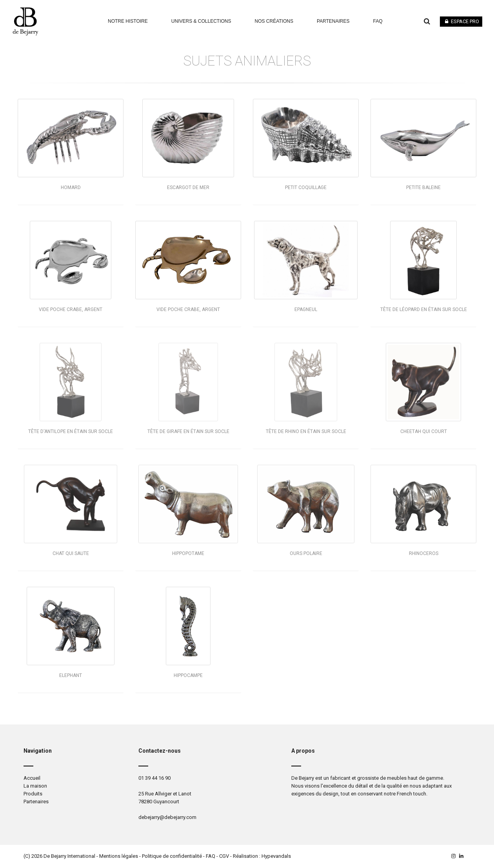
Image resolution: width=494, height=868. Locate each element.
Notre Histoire (128, 21)
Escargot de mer (188, 187)
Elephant (71, 675)
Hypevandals (276, 856)
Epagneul (306, 309)
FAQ (211, 856)
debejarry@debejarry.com (167, 817)
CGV (224, 856)
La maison (35, 786)
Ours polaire (306, 553)
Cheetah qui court (424, 431)
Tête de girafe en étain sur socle (188, 431)
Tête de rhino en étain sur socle (306, 431)
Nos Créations (274, 21)
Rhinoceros (424, 553)
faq (378, 21)
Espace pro (461, 21)
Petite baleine (423, 187)
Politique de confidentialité (172, 856)
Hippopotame (188, 553)
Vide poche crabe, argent (71, 309)
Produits (33, 794)
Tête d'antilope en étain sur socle (71, 431)
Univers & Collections (201, 21)
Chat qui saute (71, 553)
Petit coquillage (306, 187)
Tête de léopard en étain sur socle (424, 309)
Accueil (32, 778)
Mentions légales (119, 856)
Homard (71, 187)
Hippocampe (188, 675)
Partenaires (333, 21)
